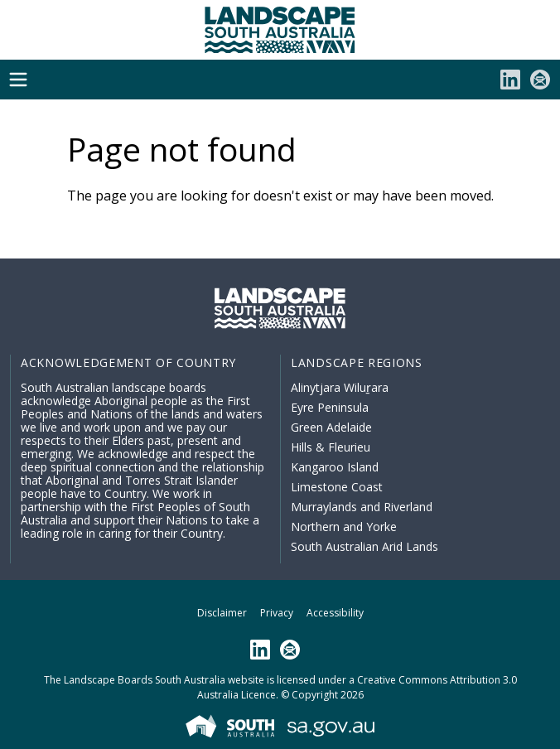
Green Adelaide (331, 427)
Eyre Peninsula (330, 407)
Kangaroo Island (335, 467)
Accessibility (335, 613)
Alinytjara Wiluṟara (340, 387)
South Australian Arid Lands (364, 546)
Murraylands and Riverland (362, 507)
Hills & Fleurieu (331, 447)
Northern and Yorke (344, 527)
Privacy (277, 613)
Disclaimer (222, 613)
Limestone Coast (337, 487)
